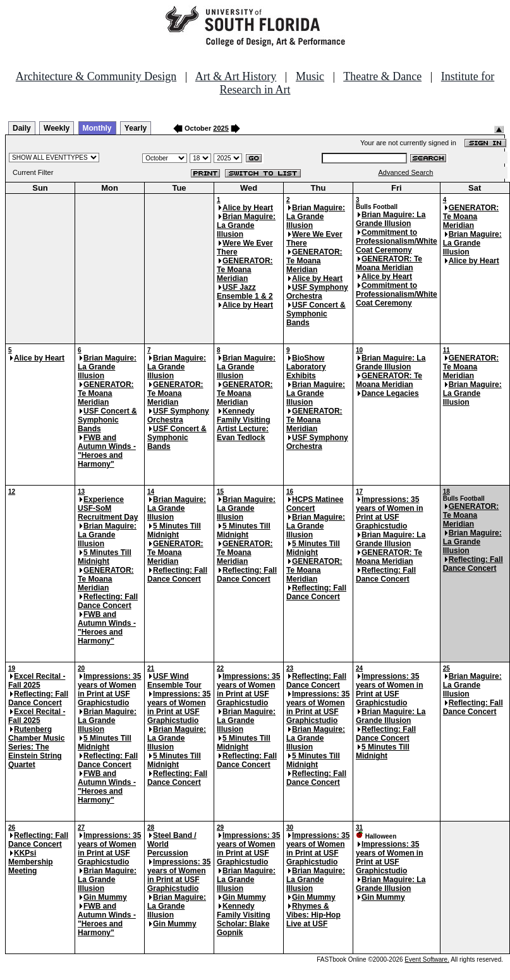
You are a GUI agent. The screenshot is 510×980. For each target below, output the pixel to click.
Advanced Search (406, 172)
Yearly (136, 128)
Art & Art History (236, 76)
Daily (22, 128)
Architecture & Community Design (96, 76)
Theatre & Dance (382, 76)
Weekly (57, 128)
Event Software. (427, 959)
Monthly (97, 128)
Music (310, 76)
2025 (221, 128)
